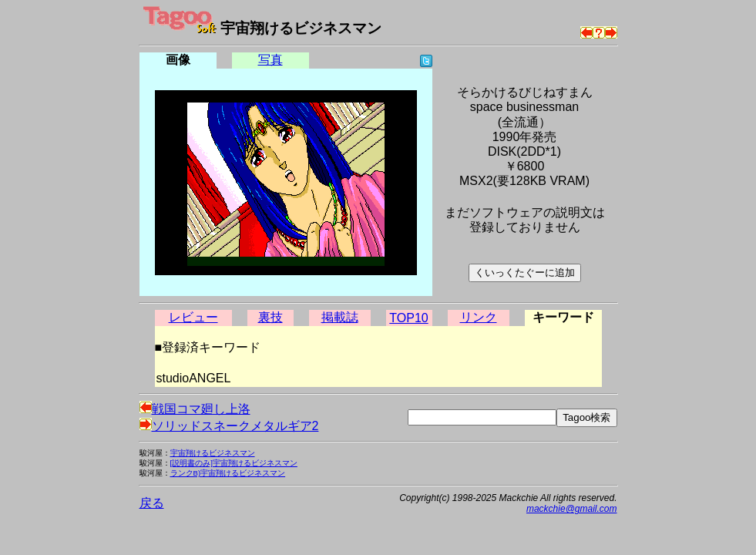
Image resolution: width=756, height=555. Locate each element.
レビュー (193, 317)
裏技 (270, 317)
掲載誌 (340, 317)
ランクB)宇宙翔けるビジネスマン (228, 473)
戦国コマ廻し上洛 (195, 409)
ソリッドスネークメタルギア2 (229, 426)
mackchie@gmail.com (572, 509)
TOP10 (408, 318)
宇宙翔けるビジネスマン (213, 453)
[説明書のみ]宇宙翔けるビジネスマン (234, 463)
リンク (479, 317)
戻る (152, 503)
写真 (270, 60)
